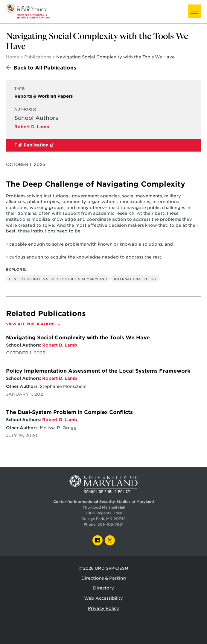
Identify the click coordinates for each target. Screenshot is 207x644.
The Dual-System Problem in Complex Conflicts (69, 412)
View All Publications (31, 324)
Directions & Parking (104, 578)
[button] (194, 11)
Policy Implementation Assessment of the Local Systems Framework (98, 371)
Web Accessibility (103, 598)
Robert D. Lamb (32, 127)
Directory (103, 588)
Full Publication (31, 145)
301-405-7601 (111, 524)
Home (13, 57)
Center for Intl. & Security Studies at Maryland (58, 279)
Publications (38, 57)
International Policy (135, 279)
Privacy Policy (103, 608)
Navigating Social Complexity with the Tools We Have (78, 338)
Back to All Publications (45, 68)
